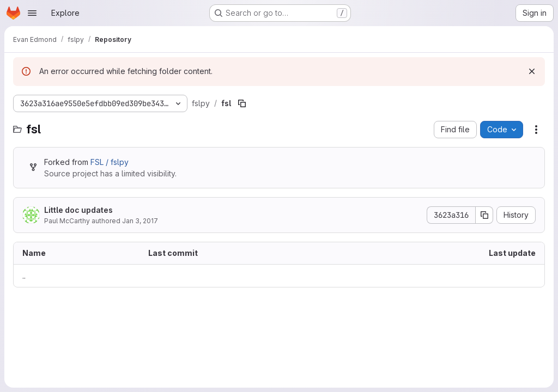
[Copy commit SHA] (484, 215)
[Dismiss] (532, 71)
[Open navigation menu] (32, 13)
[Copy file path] (242, 103)
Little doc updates (78, 210)
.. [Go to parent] (24, 276)
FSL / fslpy (110, 162)
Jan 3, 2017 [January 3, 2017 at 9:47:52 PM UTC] (140, 221)
